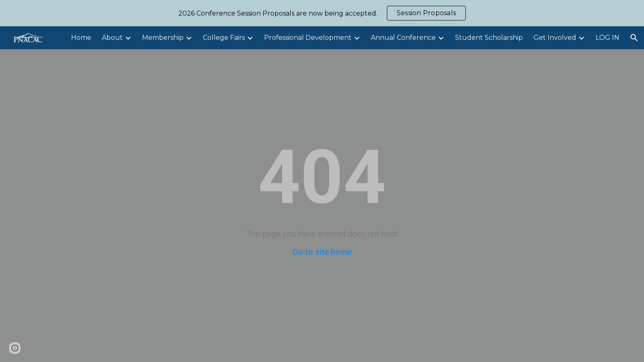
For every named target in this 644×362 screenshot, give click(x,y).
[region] (322, 13)
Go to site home (322, 252)
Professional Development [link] (308, 38)
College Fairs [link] (224, 38)
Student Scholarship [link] (489, 38)
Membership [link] (163, 38)
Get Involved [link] (555, 38)
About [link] (112, 38)
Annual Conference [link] (403, 38)
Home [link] (81, 38)
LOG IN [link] (607, 38)
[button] (634, 38)
